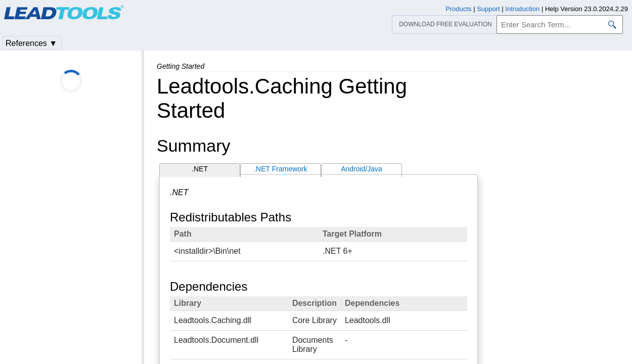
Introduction (522, 9)
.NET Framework (281, 169)
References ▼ (31, 43)
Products (458, 9)
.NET (200, 169)
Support (488, 9)
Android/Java (362, 169)
